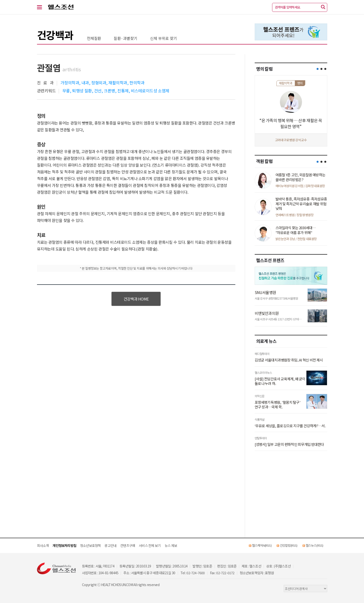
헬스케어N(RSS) (262, 545)
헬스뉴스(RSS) (315, 545)
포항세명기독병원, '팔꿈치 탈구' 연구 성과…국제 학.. (278, 405)
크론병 (109, 91)
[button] (318, 69)
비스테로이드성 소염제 (150, 91)
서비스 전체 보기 (150, 545)
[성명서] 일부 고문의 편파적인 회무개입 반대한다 (289, 444)
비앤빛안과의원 (267, 313)
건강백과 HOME (136, 299)
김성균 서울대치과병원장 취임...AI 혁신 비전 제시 (289, 360)
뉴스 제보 (171, 545)
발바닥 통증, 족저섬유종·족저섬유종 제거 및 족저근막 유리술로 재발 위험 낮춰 (301, 204)
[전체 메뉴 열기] (42, 7)
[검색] (323, 7)
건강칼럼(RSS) (289, 545)
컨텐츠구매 (128, 545)
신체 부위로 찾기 (163, 38)
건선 (98, 91)
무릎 (66, 91)
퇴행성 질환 (82, 91)
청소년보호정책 (90, 545)
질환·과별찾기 (126, 38)
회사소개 (43, 545)
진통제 (123, 91)
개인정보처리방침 (64, 545)
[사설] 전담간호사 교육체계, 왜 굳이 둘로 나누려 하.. (280, 381)
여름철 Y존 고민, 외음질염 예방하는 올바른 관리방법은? (300, 177)
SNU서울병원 (265, 292)
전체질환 (94, 38)
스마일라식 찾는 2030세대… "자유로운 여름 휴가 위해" (296, 230)
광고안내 (110, 545)
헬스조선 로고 (61, 7)
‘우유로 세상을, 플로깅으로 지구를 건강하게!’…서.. (290, 426)
